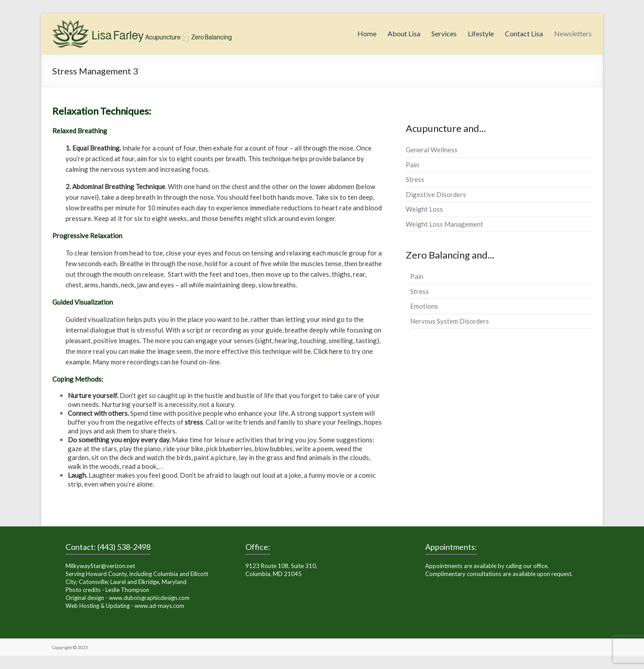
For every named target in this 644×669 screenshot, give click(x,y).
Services (444, 33)
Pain (412, 165)
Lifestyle (481, 33)
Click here (328, 351)
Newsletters (573, 33)
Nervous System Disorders (450, 321)
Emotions (424, 306)
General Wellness (432, 150)
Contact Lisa (524, 33)
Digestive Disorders (436, 194)
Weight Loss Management (444, 224)
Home (367, 33)
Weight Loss (424, 209)
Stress (415, 179)
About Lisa (404, 33)
